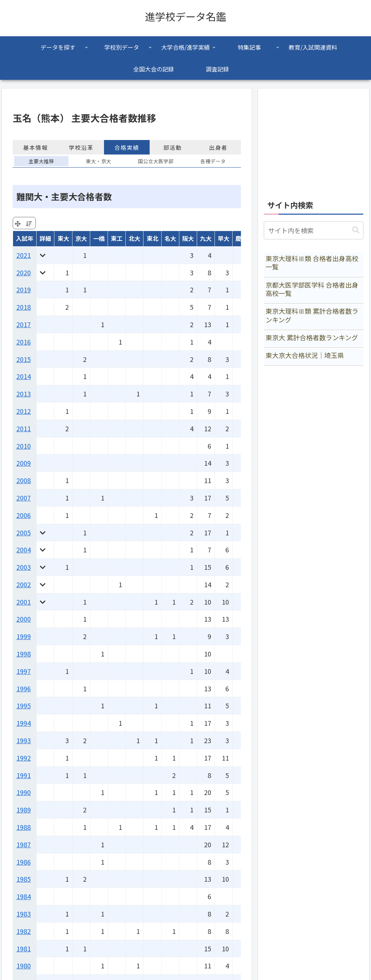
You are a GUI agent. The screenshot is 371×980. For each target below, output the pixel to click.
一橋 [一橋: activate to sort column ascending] (99, 238)
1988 (24, 827)
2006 (24, 515)
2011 (24, 428)
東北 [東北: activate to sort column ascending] (153, 238)
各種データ (213, 161)
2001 (24, 602)
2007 (24, 498)
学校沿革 (81, 147)
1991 (24, 775)
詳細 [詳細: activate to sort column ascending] (45, 238)
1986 (24, 862)
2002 (24, 584)
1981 (24, 948)
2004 (24, 549)
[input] (313, 230)
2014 (24, 376)
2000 (24, 619)
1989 (24, 810)
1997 (24, 671)
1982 (24, 931)
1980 (24, 965)
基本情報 (36, 147)
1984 (24, 896)
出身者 (218, 147)
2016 (24, 342)
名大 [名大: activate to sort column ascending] (170, 238)
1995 (24, 705)
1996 (24, 688)
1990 (24, 792)
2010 (24, 446)
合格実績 (127, 147)
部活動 (173, 147)
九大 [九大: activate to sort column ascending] (206, 238)
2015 (24, 359)
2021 (24, 255)
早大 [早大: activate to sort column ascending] (224, 238)
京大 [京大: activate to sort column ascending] (81, 238)
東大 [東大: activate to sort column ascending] (63, 238)
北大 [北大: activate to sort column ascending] (134, 238)
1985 (24, 879)
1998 (24, 654)
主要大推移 (41, 161)
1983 (24, 914)
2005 (24, 532)
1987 (24, 844)
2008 (24, 480)
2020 (24, 272)
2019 (24, 289)
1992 (24, 758)
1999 (24, 636)
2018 (24, 307)
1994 (24, 723)
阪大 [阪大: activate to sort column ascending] (188, 238)
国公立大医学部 (156, 161)
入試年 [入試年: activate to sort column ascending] (25, 238)
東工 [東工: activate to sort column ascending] (117, 238)
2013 (24, 394)
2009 (24, 463)
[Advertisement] (313, 140)
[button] (356, 230)
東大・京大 (99, 161)
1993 (24, 740)
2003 (24, 567)
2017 (24, 324)
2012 (24, 411)
